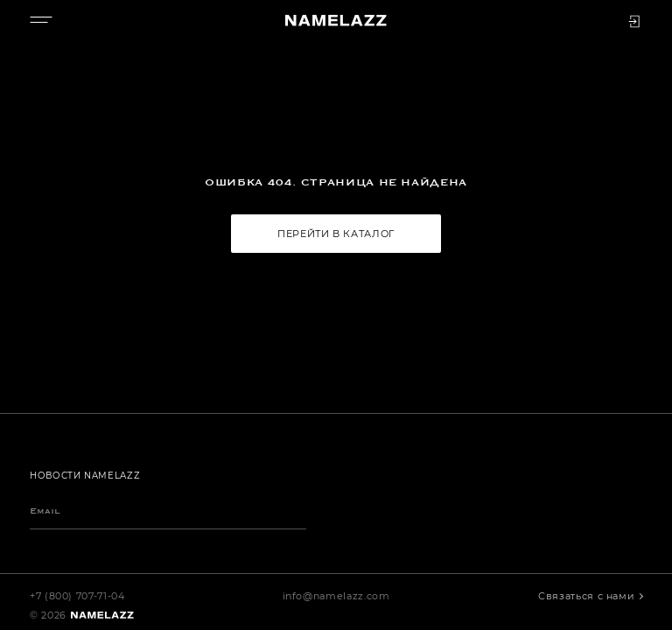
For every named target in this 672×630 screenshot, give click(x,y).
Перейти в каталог (336, 234)
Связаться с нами (588, 596)
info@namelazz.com (336, 596)
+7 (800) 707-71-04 (77, 596)
